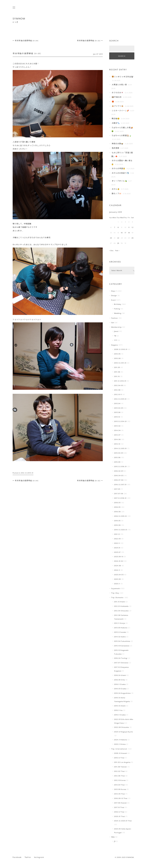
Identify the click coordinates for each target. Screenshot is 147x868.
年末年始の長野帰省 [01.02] (90, 41)
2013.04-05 (119, 408)
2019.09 (117, 525)
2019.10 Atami (120, 706)
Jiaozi (116, 331)
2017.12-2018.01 (120, 498)
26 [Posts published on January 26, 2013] (133, 238)
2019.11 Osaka (120, 715)
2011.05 (117, 367)
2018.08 (117, 512)
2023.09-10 (119, 557)
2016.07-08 (119, 480)
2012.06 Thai (119, 776)
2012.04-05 (119, 385)
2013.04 (117, 404)
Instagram (39, 857)
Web (113, 837)
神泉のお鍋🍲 (118, 144)
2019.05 (117, 521)
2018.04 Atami (120, 675)
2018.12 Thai (119, 812)
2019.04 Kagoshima (122, 693)
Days (113, 291)
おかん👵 (116, 189)
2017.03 (117, 489)
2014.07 (117, 435)
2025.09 (118, 579)
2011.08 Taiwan (121, 767)
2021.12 (117, 534)
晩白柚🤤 (116, 119)
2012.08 (117, 390)
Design (114, 296)
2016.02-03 (119, 471)
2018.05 (117, 507)
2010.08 (117, 358)
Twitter (28, 857)
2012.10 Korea (120, 780)
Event (114, 300)
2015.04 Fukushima (122, 641)
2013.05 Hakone (121, 628)
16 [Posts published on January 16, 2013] (122, 233)
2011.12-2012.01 (120, 381)
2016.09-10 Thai (121, 798)
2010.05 (117, 354)
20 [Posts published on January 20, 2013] (111, 238)
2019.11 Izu (118, 710)
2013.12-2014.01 (120, 421)
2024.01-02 (119, 561)
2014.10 (117, 444)
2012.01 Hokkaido (121, 606)
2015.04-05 (119, 453)
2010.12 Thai (119, 758)
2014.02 (117, 426)
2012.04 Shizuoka (121, 611)
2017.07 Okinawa (121, 663)
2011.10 (117, 376)
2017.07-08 (119, 494)
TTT (116, 340)
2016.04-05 (119, 476)
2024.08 (118, 566)
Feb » (117, 251)
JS (115, 841)
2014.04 (117, 430)
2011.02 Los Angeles (122, 762)
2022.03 (117, 539)
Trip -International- (119, 749)
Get (113, 323)
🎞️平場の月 (117, 97)
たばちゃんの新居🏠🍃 (122, 136)
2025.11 (117, 584)
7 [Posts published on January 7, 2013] (115, 227)
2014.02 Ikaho (120, 637)
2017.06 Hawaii (120, 803)
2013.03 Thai (119, 785)
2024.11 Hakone (121, 740)
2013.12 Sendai (120, 632)
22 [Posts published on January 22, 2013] (118, 238)
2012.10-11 (118, 394)
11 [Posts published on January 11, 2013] (129, 227)
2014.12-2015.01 (120, 448)
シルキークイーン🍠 (120, 111)
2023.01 (117, 548)
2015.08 (117, 457)
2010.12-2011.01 (120, 363)
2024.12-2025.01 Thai (123, 821)
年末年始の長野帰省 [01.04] (26, 41)
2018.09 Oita (119, 680)
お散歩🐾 (116, 123)
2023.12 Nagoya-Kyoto (124, 732)
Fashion (115, 318)
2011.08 (117, 372)
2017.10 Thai (119, 807)
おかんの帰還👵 (119, 169)
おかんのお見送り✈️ (120, 173)
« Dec (111, 251)
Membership (116, 327)
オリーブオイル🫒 (119, 181)
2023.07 (117, 552)
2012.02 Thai (119, 771)
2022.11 (117, 543)
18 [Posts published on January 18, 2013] (129, 233)
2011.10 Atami (120, 602)
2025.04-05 (119, 575)
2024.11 (117, 570)
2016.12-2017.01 (120, 485)
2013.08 (117, 412)
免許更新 (115, 148)
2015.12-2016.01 (120, 467)
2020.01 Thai (119, 816)
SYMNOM (19, 19)
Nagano (115, 345)
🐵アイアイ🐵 (118, 106)
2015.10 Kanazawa (122, 646)
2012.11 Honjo (120, 623)
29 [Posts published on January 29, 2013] (118, 243)
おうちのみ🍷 (118, 93)
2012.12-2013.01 (27, 473)
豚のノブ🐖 (117, 194)
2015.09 (117, 462)
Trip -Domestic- (118, 598)
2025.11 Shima (120, 744)
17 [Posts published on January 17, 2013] (125, 233)
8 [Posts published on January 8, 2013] (118, 227)
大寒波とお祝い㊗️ (119, 85)
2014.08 (117, 439)
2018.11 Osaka (120, 684)
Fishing (117, 309)
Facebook (17, 857)
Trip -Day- (115, 593)
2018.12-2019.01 (121, 516)
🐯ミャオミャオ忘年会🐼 (123, 77)
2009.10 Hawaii (121, 753)
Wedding (118, 313)
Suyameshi (116, 588)
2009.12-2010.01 (121, 349)
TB (115, 336)
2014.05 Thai (119, 794)
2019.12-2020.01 (121, 530)
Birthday (118, 304)
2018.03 (117, 503)
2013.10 (117, 417)
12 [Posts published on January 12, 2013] (132, 227)
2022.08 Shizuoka (122, 727)
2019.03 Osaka (120, 689)
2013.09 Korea (120, 789)
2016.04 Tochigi (121, 658)
